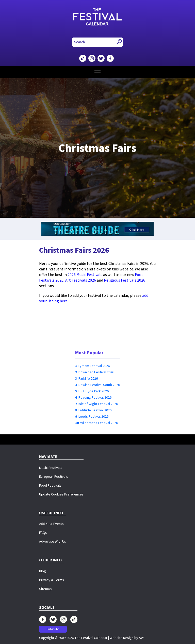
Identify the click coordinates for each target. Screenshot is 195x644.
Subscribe (53, 629)
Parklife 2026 (88, 379)
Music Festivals (51, 468)
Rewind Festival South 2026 (99, 385)
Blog (43, 571)
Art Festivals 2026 (81, 280)
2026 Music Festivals (85, 275)
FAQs (43, 533)
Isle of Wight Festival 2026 (98, 404)
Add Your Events (51, 524)
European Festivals (54, 477)
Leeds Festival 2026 (93, 417)
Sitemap (45, 589)
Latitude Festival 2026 (95, 410)
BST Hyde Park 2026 (94, 391)
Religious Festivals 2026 (125, 280)
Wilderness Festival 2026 (99, 423)
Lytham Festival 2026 (94, 366)
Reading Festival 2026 (95, 398)
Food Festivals (50, 486)
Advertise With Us (53, 542)
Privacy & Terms (52, 580)
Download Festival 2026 (96, 372)
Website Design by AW (127, 638)
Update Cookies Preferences (61, 494)
